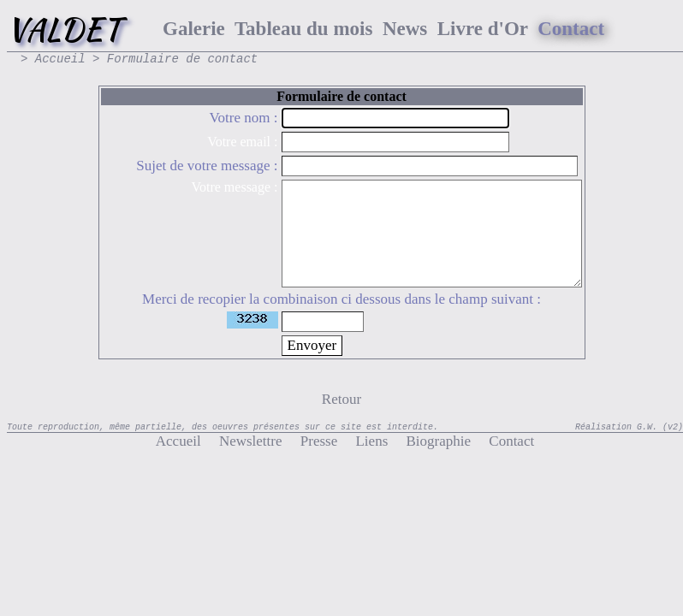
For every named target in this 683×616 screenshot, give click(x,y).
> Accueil (53, 59)
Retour (341, 399)
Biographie (429, 441)
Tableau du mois (304, 29)
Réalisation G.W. (616, 427)
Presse (310, 441)
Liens (362, 441)
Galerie (194, 29)
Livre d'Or (483, 29)
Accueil (178, 441)
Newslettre (242, 441)
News (405, 29)
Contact (502, 441)
